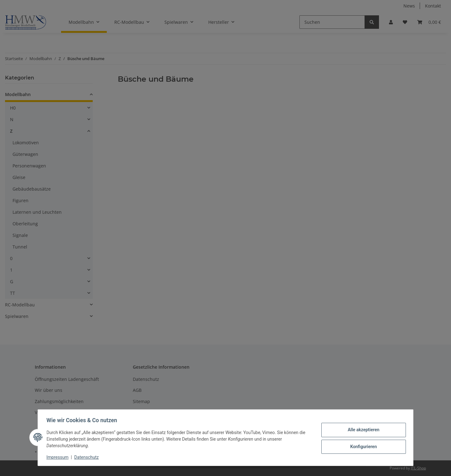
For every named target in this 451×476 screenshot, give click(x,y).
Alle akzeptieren (362, 430)
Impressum (59, 457)
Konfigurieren (362, 446)
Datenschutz (88, 457)
